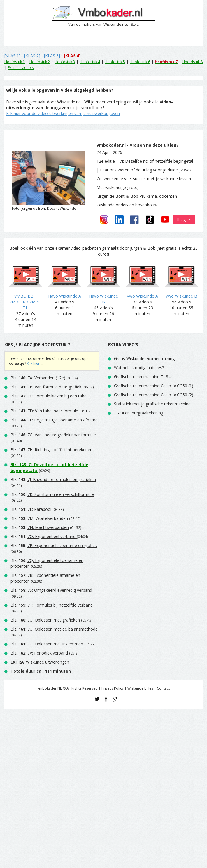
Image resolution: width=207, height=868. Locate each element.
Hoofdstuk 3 (65, 62)
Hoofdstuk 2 (40, 62)
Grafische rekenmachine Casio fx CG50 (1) (154, 386)
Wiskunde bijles (140, 688)
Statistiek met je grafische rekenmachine (152, 404)
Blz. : (38, 378)
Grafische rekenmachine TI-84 (142, 377)
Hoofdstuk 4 (90, 62)
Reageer (184, 219)
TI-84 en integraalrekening (139, 413)
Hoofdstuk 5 (115, 62)
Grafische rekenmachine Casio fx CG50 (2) (154, 395)
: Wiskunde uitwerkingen (40, 662)
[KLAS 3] (52, 56)
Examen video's (21, 68)
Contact (163, 688)
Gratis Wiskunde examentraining (144, 359)
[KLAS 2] (32, 56)
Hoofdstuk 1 (15, 62)
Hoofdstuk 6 (140, 62)
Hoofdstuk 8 (192, 62)
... (64, 113)
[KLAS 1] (12, 56)
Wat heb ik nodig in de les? (139, 368)
